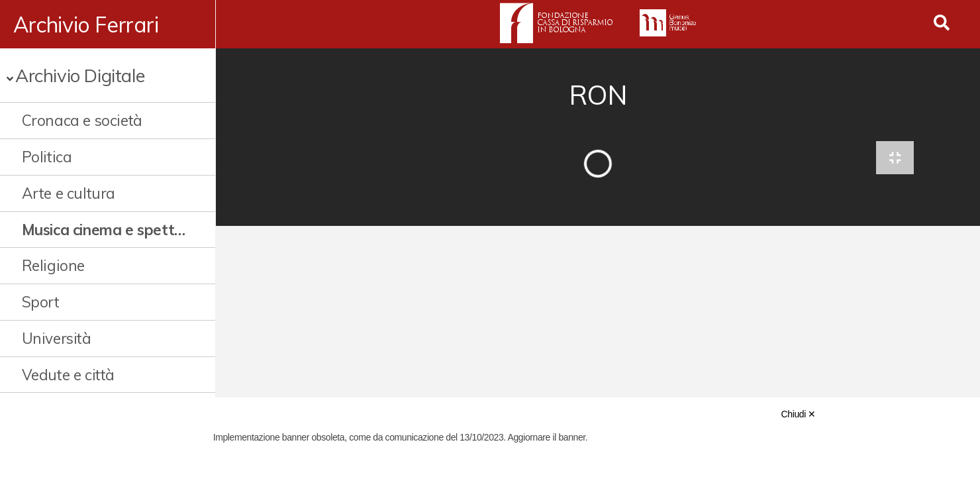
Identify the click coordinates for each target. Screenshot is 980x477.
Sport (41, 302)
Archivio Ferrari (86, 25)
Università (57, 338)
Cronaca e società (82, 120)
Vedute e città (68, 375)
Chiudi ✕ (799, 414)
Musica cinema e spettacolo (105, 230)
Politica (47, 157)
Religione (53, 265)
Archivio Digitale (80, 75)
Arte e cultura (69, 193)
